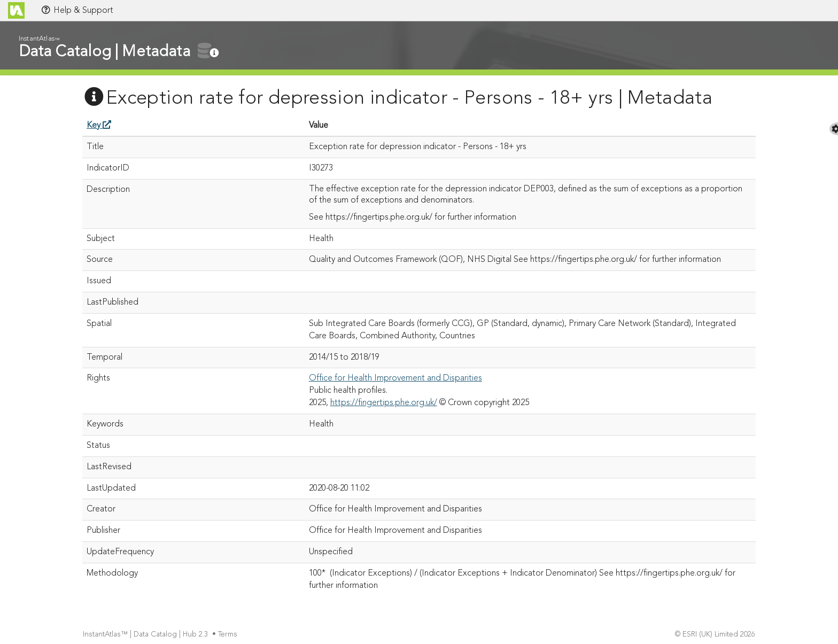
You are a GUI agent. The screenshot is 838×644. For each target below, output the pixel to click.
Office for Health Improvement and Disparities (395, 378)
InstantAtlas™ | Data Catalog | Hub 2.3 (146, 635)
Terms (229, 635)
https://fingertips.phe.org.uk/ (384, 403)
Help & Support (77, 10)
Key (99, 126)
